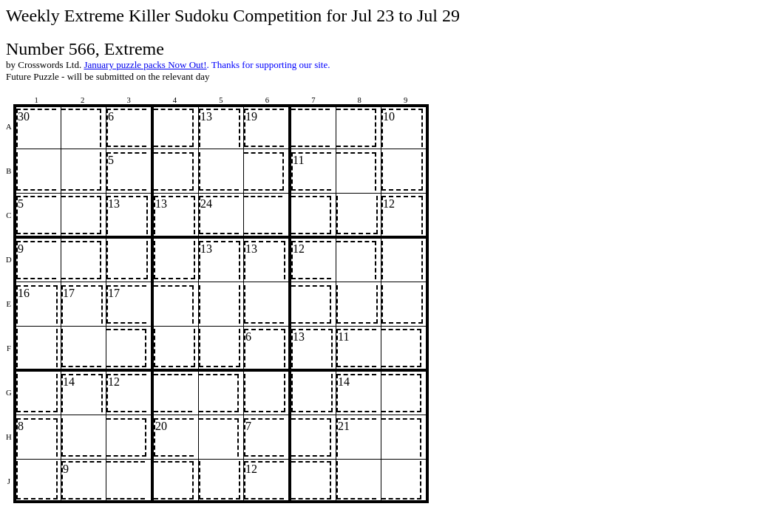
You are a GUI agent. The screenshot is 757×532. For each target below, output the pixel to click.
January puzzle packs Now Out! (145, 65)
